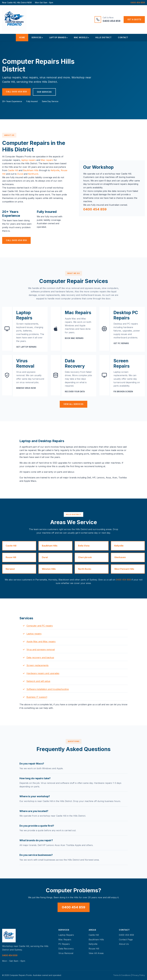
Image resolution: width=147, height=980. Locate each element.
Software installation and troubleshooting (48, 689)
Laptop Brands (58, 37)
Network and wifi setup (38, 681)
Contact (123, 37)
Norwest (10, 569)
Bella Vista (84, 546)
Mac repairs (47, 160)
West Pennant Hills (124, 569)
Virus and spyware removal (41, 649)
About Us (124, 944)
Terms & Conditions (122, 975)
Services (36, 37)
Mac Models (81, 37)
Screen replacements (37, 665)
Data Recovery (66, 949)
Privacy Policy (139, 975)
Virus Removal (66, 953)
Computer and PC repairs (40, 626)
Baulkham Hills (31, 170)
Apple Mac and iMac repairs (41, 642)
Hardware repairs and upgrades (43, 673)
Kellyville (55, 170)
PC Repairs (64, 944)
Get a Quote (134, 19)
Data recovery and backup (40, 657)
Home (22, 37)
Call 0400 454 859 (16, 92)
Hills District (103, 37)
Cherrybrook (85, 557)
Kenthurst (33, 174)
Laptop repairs (34, 634)
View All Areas (96, 953)
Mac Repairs (65, 940)
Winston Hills (49, 569)
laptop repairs (29, 160)
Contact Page (126, 940)
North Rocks (85, 569)
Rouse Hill (11, 557)
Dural (20, 174)
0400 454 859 (138, 3)
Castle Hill (13, 170)
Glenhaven (120, 557)
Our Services (44, 92)
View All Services (73, 404)
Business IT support (37, 697)
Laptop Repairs (66, 935)
